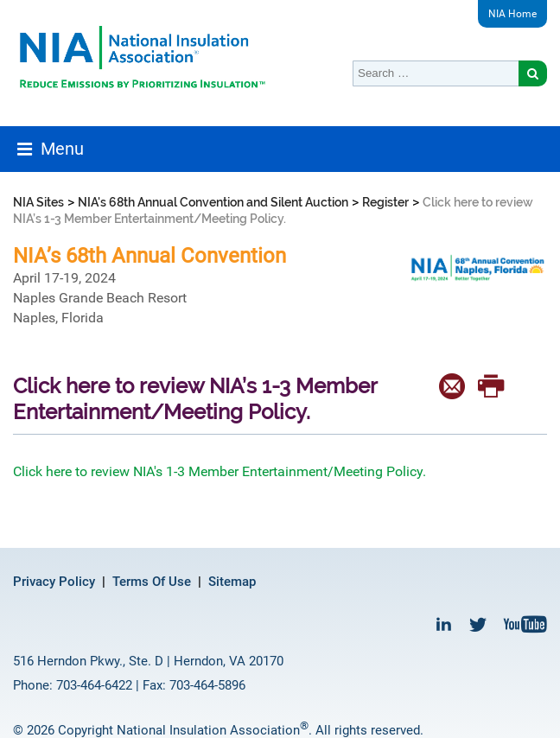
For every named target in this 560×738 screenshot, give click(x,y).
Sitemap (232, 582)
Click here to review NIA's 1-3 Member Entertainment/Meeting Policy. (221, 471)
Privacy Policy (54, 582)
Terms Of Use (152, 582)
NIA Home (512, 14)
